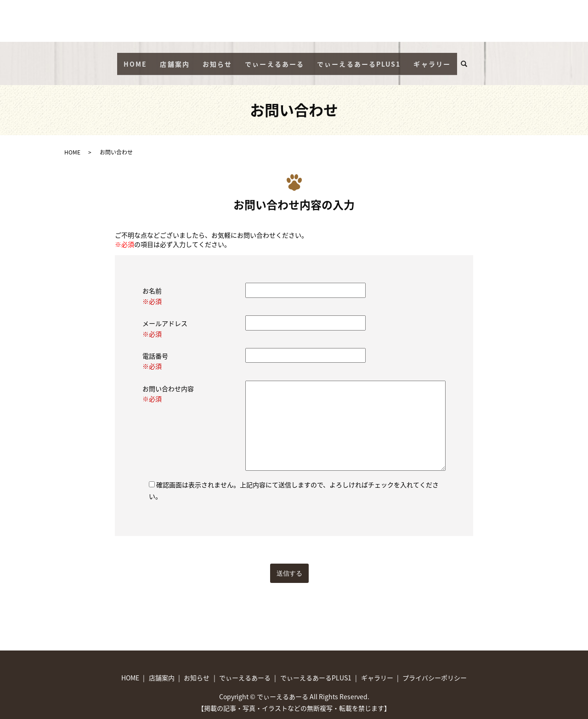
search (468, 60)
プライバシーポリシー (435, 669)
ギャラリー (432, 59)
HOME (135, 59)
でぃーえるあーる (274, 59)
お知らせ (217, 59)
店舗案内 (175, 59)
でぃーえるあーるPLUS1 (359, 59)
